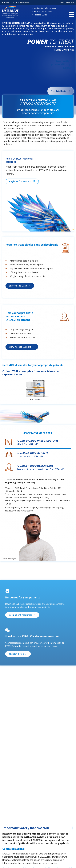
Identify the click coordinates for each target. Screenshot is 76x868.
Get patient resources (20, 615)
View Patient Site (67, 2)
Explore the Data (18, 286)
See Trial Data (59, 91)
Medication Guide (39, 15)
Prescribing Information (42, 11)
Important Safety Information (44, 8)
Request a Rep (16, 654)
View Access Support (20, 347)
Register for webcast (20, 181)
